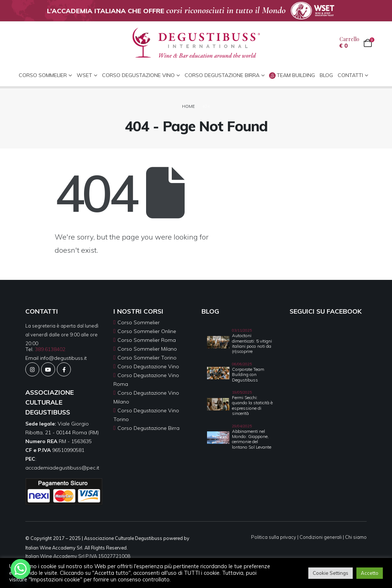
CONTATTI (350, 75)
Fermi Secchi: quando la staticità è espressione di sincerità (252, 405)
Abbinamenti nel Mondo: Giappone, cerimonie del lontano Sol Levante (252, 439)
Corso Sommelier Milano (147, 349)
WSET (84, 75)
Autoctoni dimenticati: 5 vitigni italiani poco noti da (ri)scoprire (252, 343)
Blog (326, 75)
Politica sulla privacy (274, 537)
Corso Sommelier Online (147, 331)
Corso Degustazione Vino (138, 75)
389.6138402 (50, 349)
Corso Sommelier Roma (147, 340)
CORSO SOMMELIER (43, 75)
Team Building (292, 75)
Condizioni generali (321, 537)
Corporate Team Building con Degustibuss (248, 375)
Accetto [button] (370, 573)
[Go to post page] (218, 342)
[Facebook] (64, 369)
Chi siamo (356, 537)
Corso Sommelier (139, 322)
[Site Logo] (196, 43)
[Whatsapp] (21, 569)
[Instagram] (32, 369)
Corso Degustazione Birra (222, 75)
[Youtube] (48, 369)
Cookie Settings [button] (331, 573)
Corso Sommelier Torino (147, 358)
